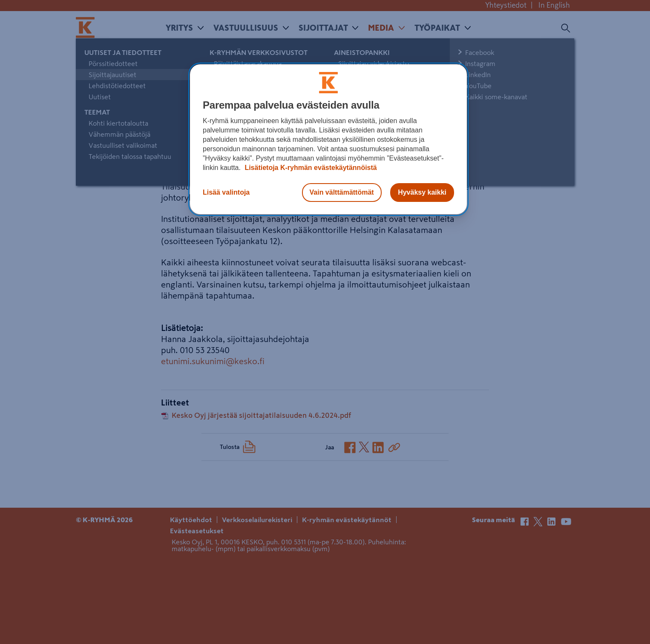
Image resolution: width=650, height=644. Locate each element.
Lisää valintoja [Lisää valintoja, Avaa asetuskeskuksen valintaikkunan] (226, 192)
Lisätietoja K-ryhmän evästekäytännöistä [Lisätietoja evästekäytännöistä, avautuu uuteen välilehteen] (310, 168)
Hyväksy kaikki (422, 192)
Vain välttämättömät (342, 192)
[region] (328, 139)
